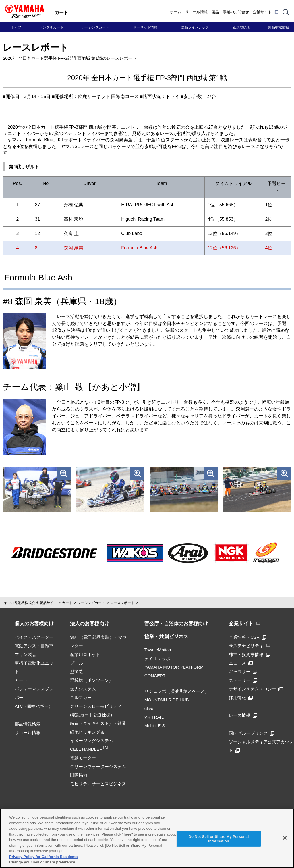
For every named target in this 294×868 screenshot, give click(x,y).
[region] (147, 838)
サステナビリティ (249, 646)
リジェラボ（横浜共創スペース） (177, 691)
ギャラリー (243, 672)
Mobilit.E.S (155, 726)
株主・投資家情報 (249, 654)
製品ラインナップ (195, 27)
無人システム (83, 689)
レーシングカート (95, 27)
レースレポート (122, 603)
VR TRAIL (154, 717)
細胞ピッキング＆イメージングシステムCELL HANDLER (92, 741)
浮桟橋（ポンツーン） (92, 680)
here (127, 834)
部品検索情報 (278, 27)
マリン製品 (25, 654)
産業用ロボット (85, 654)
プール (77, 663)
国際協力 (79, 775)
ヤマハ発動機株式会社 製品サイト (30, 603)
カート (67, 603)
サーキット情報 (145, 27)
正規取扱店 (241, 27)
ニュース (241, 663)
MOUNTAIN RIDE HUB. (167, 700)
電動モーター (83, 758)
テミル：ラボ (157, 658)
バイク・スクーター (34, 637)
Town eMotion (158, 650)
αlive (149, 708)
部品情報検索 (28, 724)
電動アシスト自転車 (34, 646)
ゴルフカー (81, 697)
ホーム (176, 12)
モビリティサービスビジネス (98, 784)
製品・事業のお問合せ (230, 12)
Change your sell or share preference (42, 862)
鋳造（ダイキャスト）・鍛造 (98, 723)
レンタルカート (51, 27)
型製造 (77, 672)
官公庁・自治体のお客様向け (176, 624)
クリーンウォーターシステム (98, 766)
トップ (16, 27)
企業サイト (266, 12)
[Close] (285, 838)
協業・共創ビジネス (166, 637)
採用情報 (241, 697)
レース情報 (243, 715)
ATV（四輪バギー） (34, 706)
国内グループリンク (252, 733)
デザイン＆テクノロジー (256, 689)
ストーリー (243, 680)
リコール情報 (196, 12)
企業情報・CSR (248, 637)
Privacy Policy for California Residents (43, 857)
